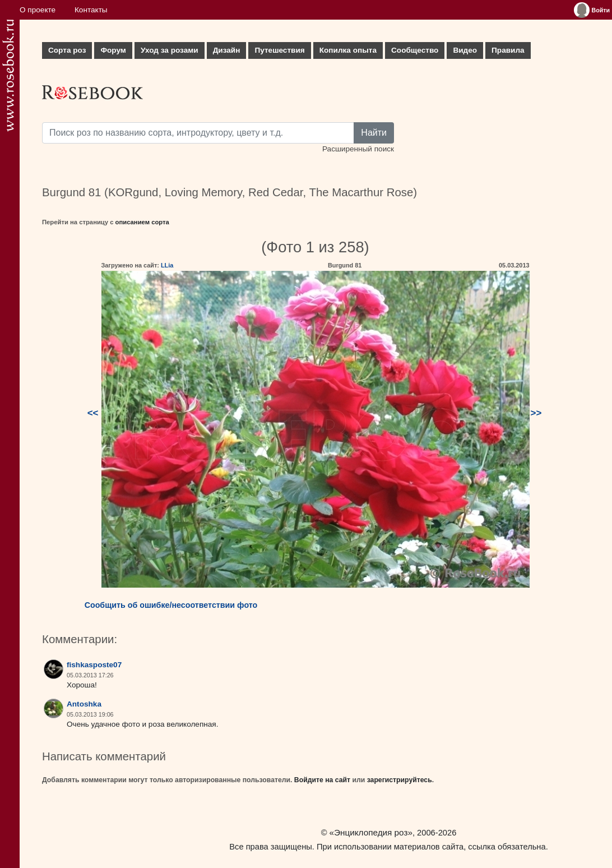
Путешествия (279, 50)
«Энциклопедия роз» (371, 832)
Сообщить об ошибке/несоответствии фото (171, 605)
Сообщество (415, 50)
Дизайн (227, 50)
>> (536, 413)
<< (93, 413)
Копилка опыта (348, 50)
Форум (113, 50)
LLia (167, 265)
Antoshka (84, 704)
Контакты (91, 10)
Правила (508, 50)
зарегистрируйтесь (400, 780)
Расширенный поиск (358, 149)
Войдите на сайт (322, 780)
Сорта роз (67, 50)
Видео (465, 50)
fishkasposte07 (94, 665)
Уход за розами (170, 50)
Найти (374, 133)
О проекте (38, 10)
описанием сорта (142, 222)
